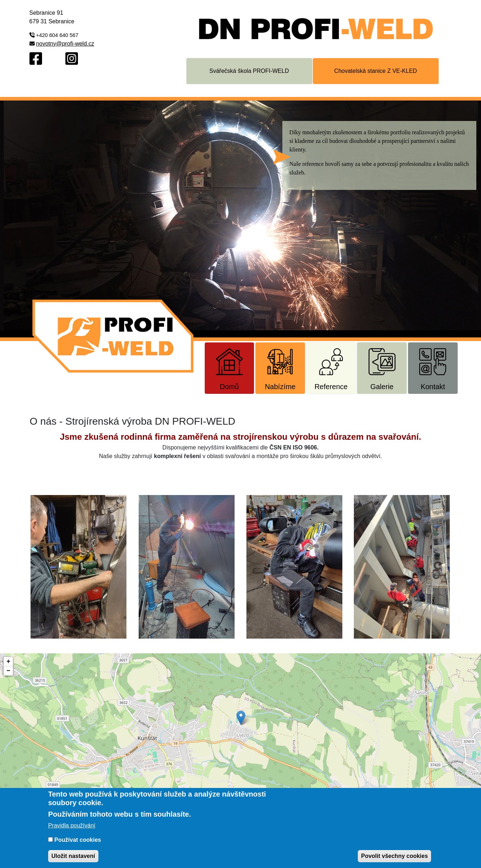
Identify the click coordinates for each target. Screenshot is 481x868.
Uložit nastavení (73, 856)
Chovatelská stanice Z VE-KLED (375, 71)
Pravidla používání (72, 825)
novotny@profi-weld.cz (65, 44)
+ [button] (8, 662)
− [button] (8, 671)
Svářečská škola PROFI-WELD (249, 71)
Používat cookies (78, 840)
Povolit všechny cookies (394, 856)
